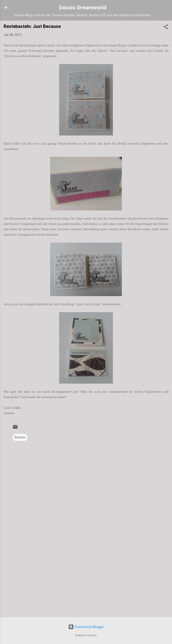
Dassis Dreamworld (83, 8)
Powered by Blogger (86, 627)
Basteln (20, 437)
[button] (166, 28)
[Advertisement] (86, 579)
